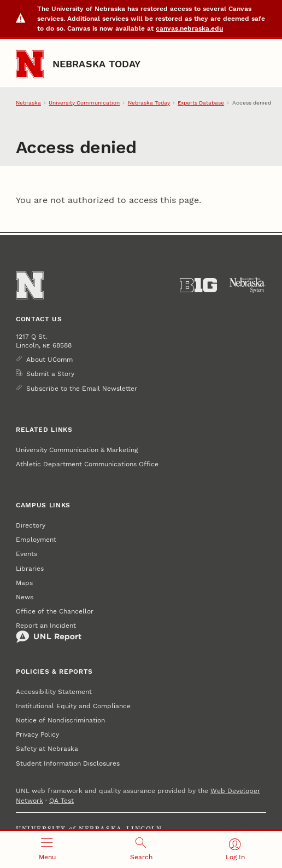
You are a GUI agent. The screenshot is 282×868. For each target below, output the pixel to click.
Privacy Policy (37, 734)
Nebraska (28, 103)
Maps (24, 583)
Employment (36, 540)
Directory (31, 525)
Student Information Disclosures (68, 763)
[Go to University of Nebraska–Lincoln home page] (30, 64)
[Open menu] (47, 849)
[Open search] (141, 849)
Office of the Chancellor (55, 611)
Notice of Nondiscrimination (60, 720)
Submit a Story (50, 374)
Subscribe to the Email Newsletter (82, 389)
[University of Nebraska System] (248, 285)
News (25, 597)
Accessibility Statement (54, 692)
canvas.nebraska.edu (189, 28)
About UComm (49, 360)
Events (27, 554)
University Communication (84, 103)
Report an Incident (49, 633)
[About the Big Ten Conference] (198, 285)
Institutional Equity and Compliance (73, 706)
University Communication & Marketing (77, 450)
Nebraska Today (97, 64)
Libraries (30, 569)
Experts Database (201, 103)
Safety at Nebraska (47, 749)
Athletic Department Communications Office (87, 464)
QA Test (61, 801)
